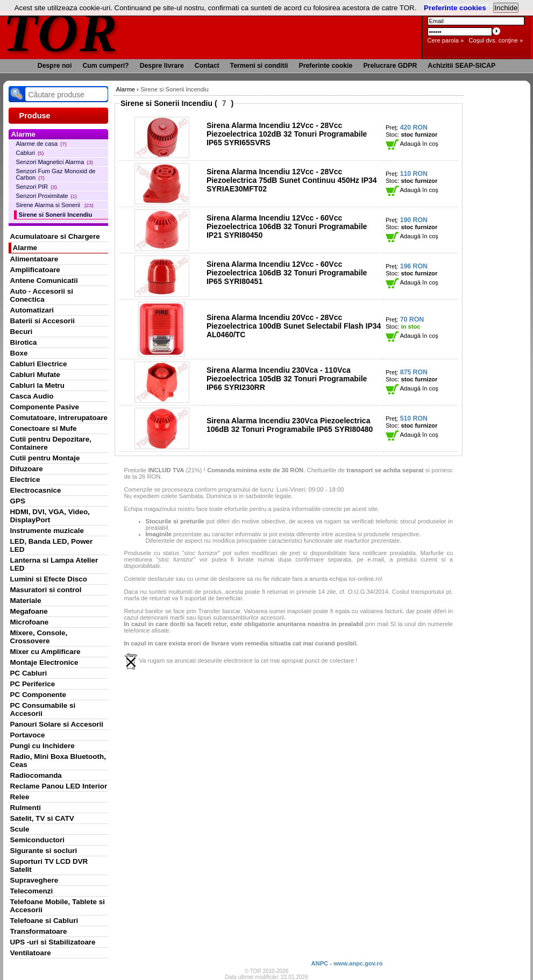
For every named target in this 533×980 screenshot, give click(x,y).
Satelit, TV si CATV (42, 818)
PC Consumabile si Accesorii (43, 709)
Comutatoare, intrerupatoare (59, 418)
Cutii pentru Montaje (45, 458)
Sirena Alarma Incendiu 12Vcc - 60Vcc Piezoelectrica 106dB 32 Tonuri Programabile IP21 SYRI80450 (287, 226)
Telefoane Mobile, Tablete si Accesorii (58, 906)
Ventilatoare (31, 953)
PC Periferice (33, 684)
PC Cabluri (29, 673)
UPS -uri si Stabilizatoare (53, 942)
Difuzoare (27, 469)
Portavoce (28, 735)
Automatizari (32, 310)
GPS (18, 501)
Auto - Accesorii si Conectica (42, 295)
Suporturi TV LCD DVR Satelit (49, 865)
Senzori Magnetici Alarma (55, 162)
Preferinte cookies (455, 8)
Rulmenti (26, 808)
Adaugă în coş (412, 144)
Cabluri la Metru (38, 385)
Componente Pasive (45, 407)
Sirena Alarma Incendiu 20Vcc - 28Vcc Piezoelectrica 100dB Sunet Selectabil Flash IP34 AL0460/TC (294, 326)
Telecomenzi (32, 891)
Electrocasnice (36, 490)
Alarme (25, 248)
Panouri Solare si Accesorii (57, 724)
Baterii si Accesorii (43, 321)
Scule (20, 829)
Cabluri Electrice (39, 364)
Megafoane (29, 611)
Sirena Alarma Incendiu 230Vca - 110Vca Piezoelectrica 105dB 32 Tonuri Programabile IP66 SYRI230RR (287, 379)
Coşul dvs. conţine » (496, 40)
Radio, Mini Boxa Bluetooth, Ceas (58, 761)
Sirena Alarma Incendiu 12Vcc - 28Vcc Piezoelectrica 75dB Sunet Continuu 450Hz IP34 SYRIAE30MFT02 (292, 180)
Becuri (22, 332)
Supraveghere (34, 880)
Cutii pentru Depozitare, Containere (51, 443)
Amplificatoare (35, 270)
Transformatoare (39, 931)
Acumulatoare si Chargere (55, 236)
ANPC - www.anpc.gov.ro (347, 963)
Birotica (24, 342)
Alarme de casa (41, 144)
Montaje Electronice (44, 662)
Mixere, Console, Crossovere (39, 637)
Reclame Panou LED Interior (59, 786)
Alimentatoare (34, 259)
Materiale (26, 601)
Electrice (25, 480)
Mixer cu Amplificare (45, 652)
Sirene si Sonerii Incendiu (56, 215)
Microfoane (30, 622)
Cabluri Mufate (35, 375)
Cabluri (30, 153)
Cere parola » (446, 40)
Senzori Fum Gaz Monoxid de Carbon (56, 174)
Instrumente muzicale (47, 531)
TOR (61, 32)
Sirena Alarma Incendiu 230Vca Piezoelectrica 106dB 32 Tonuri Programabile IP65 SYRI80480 (290, 425)
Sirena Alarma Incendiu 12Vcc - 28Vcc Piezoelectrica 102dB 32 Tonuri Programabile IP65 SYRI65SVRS (287, 134)
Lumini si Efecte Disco (49, 579)
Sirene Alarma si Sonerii (55, 205)
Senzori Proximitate (47, 196)
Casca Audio (32, 396)
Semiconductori (38, 840)
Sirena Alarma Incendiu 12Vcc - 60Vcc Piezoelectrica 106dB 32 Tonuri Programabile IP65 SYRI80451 (287, 273)
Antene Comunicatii (44, 280)
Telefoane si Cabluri (44, 921)
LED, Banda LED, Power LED (52, 545)
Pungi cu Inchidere (42, 746)
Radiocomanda (36, 775)
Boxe (19, 353)
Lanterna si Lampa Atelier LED (54, 564)
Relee (20, 797)
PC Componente (38, 695)
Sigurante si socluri (44, 851)
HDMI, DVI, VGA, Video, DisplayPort (50, 516)
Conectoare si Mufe (44, 428)
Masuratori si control (46, 590)
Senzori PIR (37, 187)
